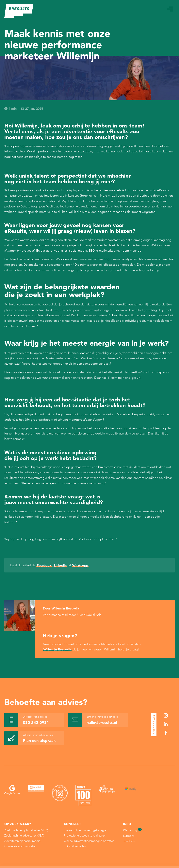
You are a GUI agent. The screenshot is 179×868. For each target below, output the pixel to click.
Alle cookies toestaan (151, 844)
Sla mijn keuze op (151, 853)
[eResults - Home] (19, 11)
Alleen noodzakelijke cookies (151, 861)
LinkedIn (60, 565)
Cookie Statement (87, 853)
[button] (170, 9)
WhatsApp (80, 565)
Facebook (44, 565)
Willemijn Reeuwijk (57, 649)
